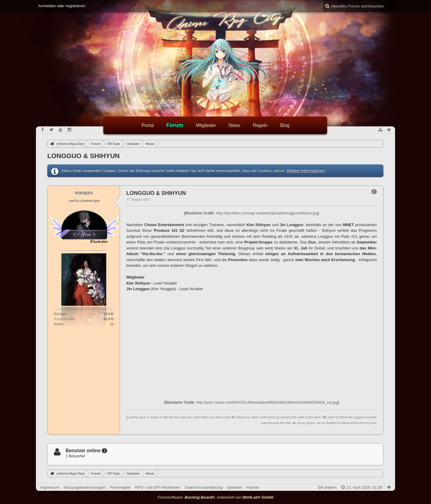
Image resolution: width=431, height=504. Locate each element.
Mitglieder (206, 125)
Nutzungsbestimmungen (84, 487)
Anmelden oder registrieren (62, 6)
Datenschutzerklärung (204, 487)
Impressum (50, 487)
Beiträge (60, 314)
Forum (175, 125)
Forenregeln (120, 487)
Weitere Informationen (306, 171)
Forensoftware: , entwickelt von (216, 497)
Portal (148, 125)
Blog (285, 125)
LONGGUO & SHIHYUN (84, 156)
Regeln (260, 125)
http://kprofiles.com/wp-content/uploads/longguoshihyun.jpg (267, 213)
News (235, 125)
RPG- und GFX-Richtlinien (158, 487)
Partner (253, 487)
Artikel (59, 324)
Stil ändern (327, 487)
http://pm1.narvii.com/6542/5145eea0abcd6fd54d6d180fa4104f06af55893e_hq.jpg (267, 402)
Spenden (235, 487)
